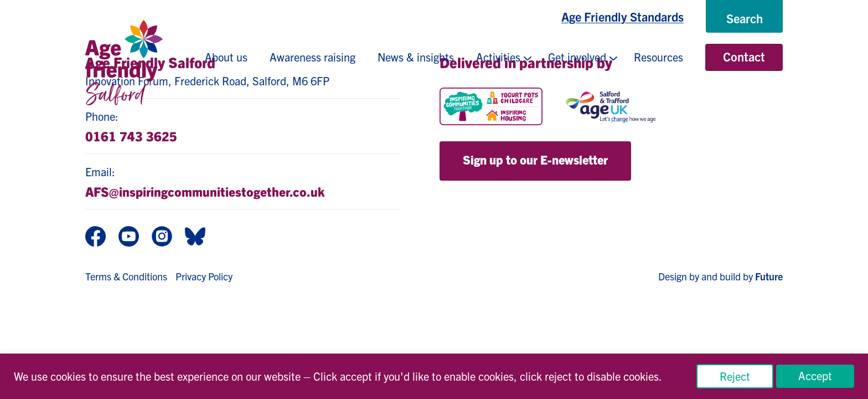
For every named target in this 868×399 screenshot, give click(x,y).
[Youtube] (129, 237)
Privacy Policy (204, 276)
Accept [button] (815, 375)
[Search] (744, 18)
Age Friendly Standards (622, 16)
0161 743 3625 (131, 136)
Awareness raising (312, 57)
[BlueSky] (195, 237)
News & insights (416, 57)
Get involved (577, 57)
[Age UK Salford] (611, 106)
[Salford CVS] (731, 106)
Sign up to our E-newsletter (535, 159)
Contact (744, 56)
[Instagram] (162, 237)
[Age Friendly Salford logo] (124, 63)
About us (226, 57)
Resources (658, 57)
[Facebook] (95, 237)
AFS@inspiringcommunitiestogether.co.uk (205, 191)
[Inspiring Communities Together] (491, 106)
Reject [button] (735, 376)
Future (769, 276)
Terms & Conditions (126, 276)
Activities (498, 57)
